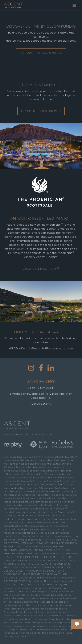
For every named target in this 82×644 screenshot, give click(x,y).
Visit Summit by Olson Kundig (41, 53)
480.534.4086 (17, 348)
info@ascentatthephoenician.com (50, 348)
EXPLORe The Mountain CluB (41, 111)
